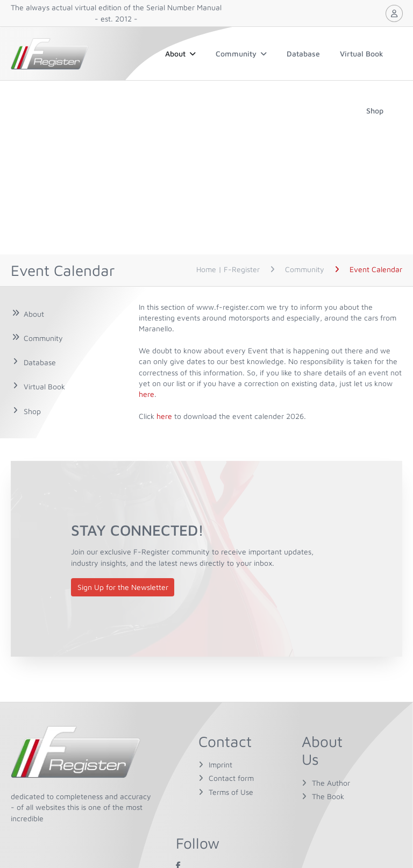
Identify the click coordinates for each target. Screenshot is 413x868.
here (147, 394)
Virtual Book (362, 54)
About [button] (180, 54)
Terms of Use (231, 792)
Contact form (231, 778)
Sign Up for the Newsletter (123, 587)
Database (303, 54)
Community (241, 54)
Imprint (220, 764)
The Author (331, 783)
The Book (328, 796)
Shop (375, 111)
